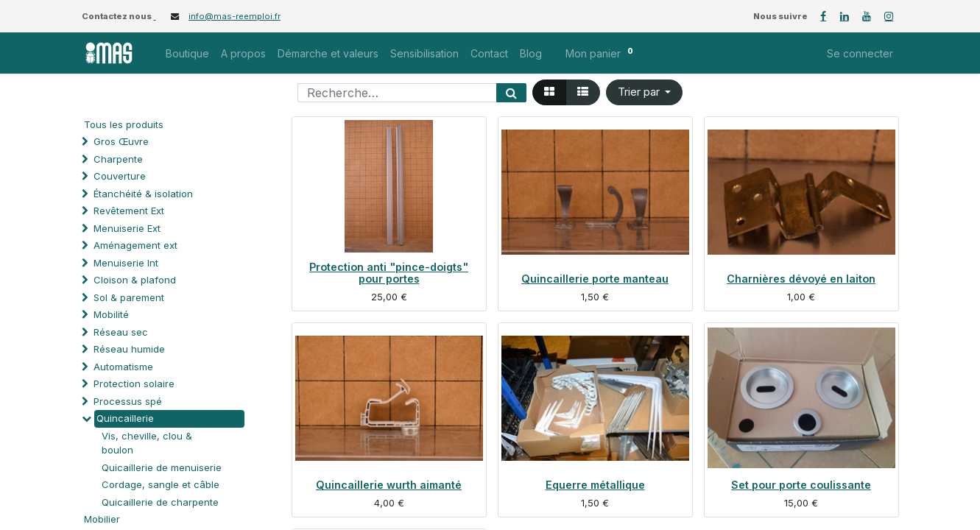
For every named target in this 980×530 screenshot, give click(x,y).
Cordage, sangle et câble (161, 484)
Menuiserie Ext (127, 228)
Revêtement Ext (129, 211)
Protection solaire (134, 384)
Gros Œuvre (121, 141)
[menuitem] (187, 53)
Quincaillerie (125, 418)
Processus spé (128, 401)
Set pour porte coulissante (801, 485)
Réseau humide (129, 349)
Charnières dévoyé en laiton (801, 279)
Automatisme (123, 367)
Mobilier (102, 519)
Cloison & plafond (135, 280)
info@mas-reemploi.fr (235, 16)
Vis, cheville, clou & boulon (147, 443)
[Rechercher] (511, 93)
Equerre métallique (595, 485)
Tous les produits (124, 124)
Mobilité (111, 314)
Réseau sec (121, 332)
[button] (645, 92)
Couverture (120, 176)
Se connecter (860, 53)
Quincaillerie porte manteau (595, 279)
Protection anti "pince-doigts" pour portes (389, 273)
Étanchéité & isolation (143, 194)
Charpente (118, 159)
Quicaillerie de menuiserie (162, 467)
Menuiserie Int (126, 263)
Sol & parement (130, 297)
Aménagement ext (135, 245)
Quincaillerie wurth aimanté (389, 485)
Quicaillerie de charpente (160, 502)
